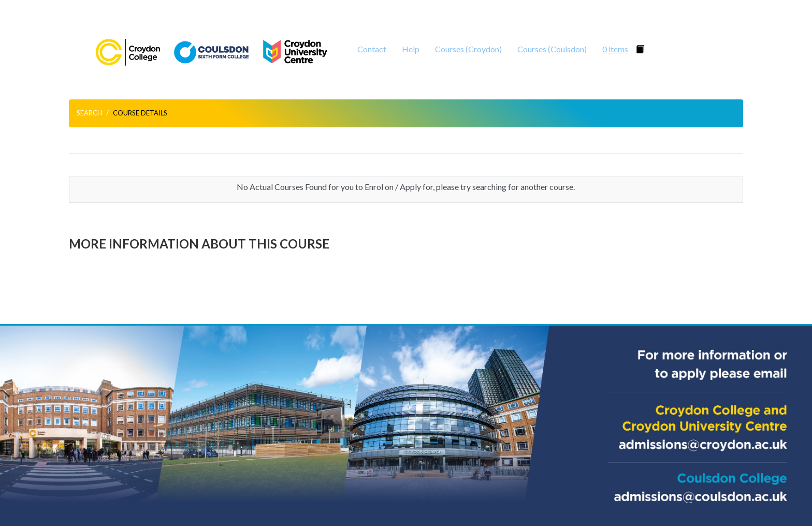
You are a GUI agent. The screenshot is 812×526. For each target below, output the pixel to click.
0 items (615, 49)
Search (89, 113)
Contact (372, 49)
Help (411, 49)
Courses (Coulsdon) (552, 49)
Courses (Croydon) (468, 49)
